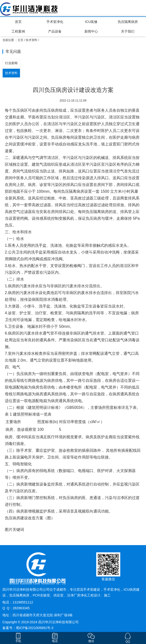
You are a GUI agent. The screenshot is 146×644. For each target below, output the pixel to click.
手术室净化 (55, 22)
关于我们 (128, 31)
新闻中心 (91, 31)
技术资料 (32, 40)
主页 (20, 40)
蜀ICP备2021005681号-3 (35, 628)
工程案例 (18, 31)
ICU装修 (91, 22)
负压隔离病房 (128, 22)
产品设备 (55, 31)
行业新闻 (11, 63)
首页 (18, 22)
